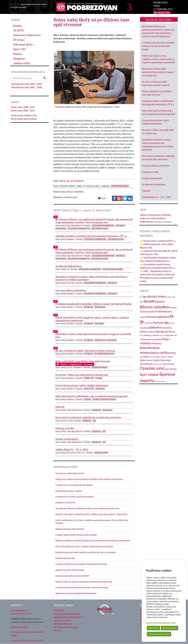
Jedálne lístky (22, 63)
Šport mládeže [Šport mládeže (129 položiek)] (149, 375)
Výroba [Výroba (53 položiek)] (149, 360)
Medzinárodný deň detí (65, 558)
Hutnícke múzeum (63, 620)
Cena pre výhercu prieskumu (156, 166)
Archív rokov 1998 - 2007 (23, 107)
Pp (68, 269)
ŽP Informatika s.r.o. (105, 354)
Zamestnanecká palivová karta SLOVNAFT (73, 576)
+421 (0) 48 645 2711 (21, 614)
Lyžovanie (100, 389)
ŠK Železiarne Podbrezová (66, 627)
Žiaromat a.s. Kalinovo (106, 340)
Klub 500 (71, 283)
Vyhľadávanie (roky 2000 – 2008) (27, 87)
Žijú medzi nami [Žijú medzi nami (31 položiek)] (160, 381)
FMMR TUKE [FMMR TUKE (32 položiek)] (149, 323)
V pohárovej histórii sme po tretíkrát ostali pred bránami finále (81, 564)
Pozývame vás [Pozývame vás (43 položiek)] (171, 335)
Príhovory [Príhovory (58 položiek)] (157, 343)
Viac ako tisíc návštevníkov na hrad (70, 473)
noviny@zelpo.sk (19, 610)
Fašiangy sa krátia (150, 172)
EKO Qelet (99, 324)
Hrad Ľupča (59, 610)
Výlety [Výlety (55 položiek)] (143, 360)
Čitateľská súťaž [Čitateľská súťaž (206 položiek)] (152, 368)
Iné (94, 421)
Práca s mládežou (75, 192)
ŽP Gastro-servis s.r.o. (76, 453)
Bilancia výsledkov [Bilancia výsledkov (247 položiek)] (155, 307)
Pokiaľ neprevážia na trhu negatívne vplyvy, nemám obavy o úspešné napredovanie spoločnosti (159, 59)
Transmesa (100, 307)
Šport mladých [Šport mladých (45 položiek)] (171, 369)
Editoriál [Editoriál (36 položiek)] (143, 317)
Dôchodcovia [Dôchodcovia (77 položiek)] (165, 311)
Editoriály (107, 410)
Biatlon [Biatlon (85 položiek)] (161, 302)
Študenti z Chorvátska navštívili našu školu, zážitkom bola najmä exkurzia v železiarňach (91, 514)
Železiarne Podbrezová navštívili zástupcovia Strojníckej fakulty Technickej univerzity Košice (93, 541)
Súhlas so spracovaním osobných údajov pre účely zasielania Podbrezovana (155, 218)
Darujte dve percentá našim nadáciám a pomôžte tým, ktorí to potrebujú (86, 552)
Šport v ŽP (20, 49)
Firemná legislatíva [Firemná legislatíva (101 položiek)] (158, 317)
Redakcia (19, 59)
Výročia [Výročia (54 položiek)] (156, 360)
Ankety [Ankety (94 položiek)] (162, 297)
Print (102, 198)
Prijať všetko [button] (153, 628)
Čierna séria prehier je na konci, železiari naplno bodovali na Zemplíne (84, 547)
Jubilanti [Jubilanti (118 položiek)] (154, 327)
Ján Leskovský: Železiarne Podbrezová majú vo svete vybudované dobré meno (88, 508)
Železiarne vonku (100, 229)
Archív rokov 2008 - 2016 (23, 111)
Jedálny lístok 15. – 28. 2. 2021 (157, 197)
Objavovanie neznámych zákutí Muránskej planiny (76, 593)
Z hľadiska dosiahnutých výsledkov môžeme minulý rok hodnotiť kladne (158, 46)
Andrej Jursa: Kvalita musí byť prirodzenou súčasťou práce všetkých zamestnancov (89, 479)
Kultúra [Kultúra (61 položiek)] (143, 332)
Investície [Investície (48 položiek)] (144, 328)
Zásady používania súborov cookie (161, 623)
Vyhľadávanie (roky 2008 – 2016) (27, 84)
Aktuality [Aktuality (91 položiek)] (152, 297)
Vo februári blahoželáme (154, 184)
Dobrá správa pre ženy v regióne (69, 491)
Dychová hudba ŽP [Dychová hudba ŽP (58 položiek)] (149, 312)
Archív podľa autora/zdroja (24, 119)
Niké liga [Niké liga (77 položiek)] (160, 332)
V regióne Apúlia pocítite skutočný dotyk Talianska (76, 535)
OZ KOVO (18, 30)
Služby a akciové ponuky (104, 399)
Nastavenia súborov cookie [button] (159, 634)
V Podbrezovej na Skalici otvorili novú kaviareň (75, 497)
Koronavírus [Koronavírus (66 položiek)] (166, 328)
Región (18, 54)
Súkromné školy (24, 44)
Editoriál (146, 191)
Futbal (99, 378)
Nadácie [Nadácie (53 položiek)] (151, 332)
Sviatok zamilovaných (152, 178)
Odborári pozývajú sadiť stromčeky (70, 529)
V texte (70, 421)
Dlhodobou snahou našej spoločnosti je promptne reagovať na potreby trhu (158, 72)
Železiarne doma (116, 239)
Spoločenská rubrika (113, 269)
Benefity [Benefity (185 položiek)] (150, 301)
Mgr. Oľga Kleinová (75, 226)
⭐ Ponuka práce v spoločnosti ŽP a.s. (158, 241)
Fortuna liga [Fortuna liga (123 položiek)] (161, 323)
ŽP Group (19, 40)
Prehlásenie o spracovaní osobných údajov (28, 634)
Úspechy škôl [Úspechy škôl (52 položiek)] (168, 364)
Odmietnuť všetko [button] (169, 628)
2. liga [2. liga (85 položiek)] (143, 297)
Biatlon (18, 26)
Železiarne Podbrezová (27, 35)
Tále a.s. (58, 631)
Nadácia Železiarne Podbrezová (69, 617)
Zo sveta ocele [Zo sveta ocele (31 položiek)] (158, 364)
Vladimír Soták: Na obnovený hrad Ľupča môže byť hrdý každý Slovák (84, 582)
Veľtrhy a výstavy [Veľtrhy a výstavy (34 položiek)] (167, 357)
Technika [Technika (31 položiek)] (153, 357)
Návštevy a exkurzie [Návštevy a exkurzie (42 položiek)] (152, 335)
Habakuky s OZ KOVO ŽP (65, 503)
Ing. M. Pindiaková (75, 181)
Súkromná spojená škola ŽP (67, 614)
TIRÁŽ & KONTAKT (20, 627)
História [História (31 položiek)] (172, 323)
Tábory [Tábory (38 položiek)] (158, 357)
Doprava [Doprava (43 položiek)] (173, 308)
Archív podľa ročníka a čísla (24, 115)
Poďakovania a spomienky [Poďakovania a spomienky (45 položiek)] (151, 339)
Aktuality (112, 283)
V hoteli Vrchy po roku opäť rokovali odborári (74, 485)
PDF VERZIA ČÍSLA (162, 13)
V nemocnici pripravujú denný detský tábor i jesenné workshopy (82, 588)
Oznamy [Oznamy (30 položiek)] (163, 336)
